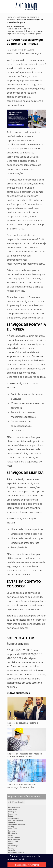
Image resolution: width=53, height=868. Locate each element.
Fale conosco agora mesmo (26, 865)
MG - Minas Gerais (16, 802)
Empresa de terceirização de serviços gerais (24, 34)
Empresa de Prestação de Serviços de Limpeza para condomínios (25, 755)
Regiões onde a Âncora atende (25, 797)
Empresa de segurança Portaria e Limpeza (23, 724)
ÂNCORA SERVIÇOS (31, 53)
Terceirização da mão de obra (18, 29)
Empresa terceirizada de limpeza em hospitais (25, 31)
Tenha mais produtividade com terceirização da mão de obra (22, 786)
